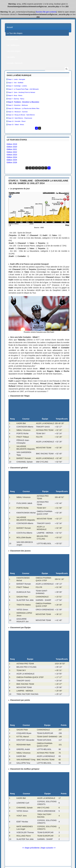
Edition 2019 (12, 144)
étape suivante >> (48, 848)
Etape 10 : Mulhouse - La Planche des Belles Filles (24, 108)
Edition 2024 (12, 157)
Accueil (10, 27)
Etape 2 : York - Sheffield (16, 83)
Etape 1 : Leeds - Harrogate (16, 79)
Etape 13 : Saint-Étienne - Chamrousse (20, 118)
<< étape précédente (31, 848)
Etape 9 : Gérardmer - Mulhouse (18, 105)
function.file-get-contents (46, 12)
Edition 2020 (12, 147)
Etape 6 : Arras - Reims (15, 95)
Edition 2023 (12, 155)
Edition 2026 (12, 162)
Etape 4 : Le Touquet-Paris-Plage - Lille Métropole (23, 89)
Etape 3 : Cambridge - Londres (17, 86)
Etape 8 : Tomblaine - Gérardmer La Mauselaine (24, 102)
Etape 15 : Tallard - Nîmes (16, 125)
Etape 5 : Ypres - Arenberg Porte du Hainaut (21, 92)
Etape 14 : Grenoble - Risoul (17, 121)
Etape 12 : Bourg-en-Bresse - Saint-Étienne (21, 115)
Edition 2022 (12, 152)
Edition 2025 (12, 160)
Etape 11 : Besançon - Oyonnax (18, 112)
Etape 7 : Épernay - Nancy (16, 99)
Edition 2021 (12, 149)
